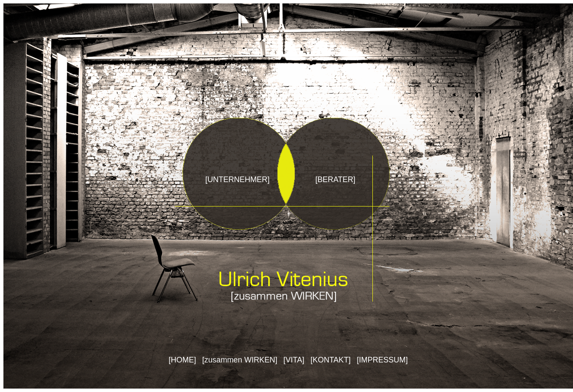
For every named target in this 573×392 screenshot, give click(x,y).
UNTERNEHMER (237, 180)
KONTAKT (330, 360)
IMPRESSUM (382, 360)
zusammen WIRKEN (240, 360)
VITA (294, 360)
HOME (182, 360)
